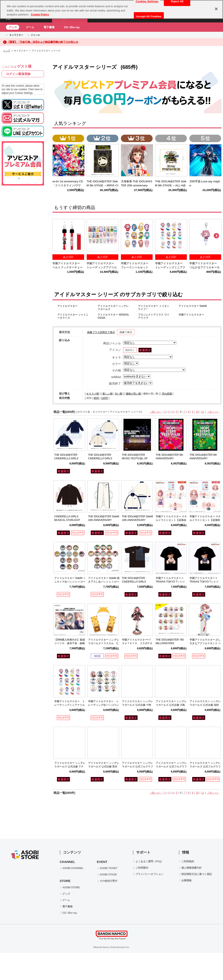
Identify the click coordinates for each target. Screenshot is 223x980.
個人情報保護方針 (192, 868)
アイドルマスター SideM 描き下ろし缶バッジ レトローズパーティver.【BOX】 (104, 582)
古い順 (119, 394)
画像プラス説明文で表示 (101, 332)
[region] (111, 9)
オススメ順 (93, 394)
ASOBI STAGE (108, 875)
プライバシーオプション (149, 874)
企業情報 (186, 880)
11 (203, 412)
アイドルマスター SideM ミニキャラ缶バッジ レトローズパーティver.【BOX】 (70, 582)
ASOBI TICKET (109, 868)
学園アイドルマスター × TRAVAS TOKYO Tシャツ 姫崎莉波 (204, 582)
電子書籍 (49, 27)
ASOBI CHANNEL (73, 868)
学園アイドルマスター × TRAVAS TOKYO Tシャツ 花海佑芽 (170, 582)
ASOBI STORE (71, 887)
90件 (96, 398)
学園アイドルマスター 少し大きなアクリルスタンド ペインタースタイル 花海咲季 (205, 643)
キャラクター (16, 35)
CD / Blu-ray (72, 27)
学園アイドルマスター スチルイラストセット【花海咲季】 (205, 520)
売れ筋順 (167, 394)
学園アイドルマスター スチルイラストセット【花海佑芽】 (171, 520)
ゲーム (30, 27)
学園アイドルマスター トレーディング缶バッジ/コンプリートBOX (104, 705)
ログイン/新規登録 (18, 74)
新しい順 (108, 394)
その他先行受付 (108, 881)
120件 (104, 398)
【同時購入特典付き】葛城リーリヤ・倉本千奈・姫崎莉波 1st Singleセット (70, 643)
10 (197, 412)
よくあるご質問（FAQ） (150, 861)
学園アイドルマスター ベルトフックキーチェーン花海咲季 (68, 267)
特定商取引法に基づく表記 (197, 874)
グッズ (13, 27)
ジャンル (35, 35)
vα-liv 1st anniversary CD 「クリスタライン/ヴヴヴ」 (69, 185)
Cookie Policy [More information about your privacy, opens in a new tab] (40, 15)
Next (216, 236)
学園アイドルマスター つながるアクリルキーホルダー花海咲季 (205, 267)
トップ (7, 51)
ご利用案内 (142, 868)
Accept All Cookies (149, 16)
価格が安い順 (133, 394)
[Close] (216, 9)
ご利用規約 (188, 861)
